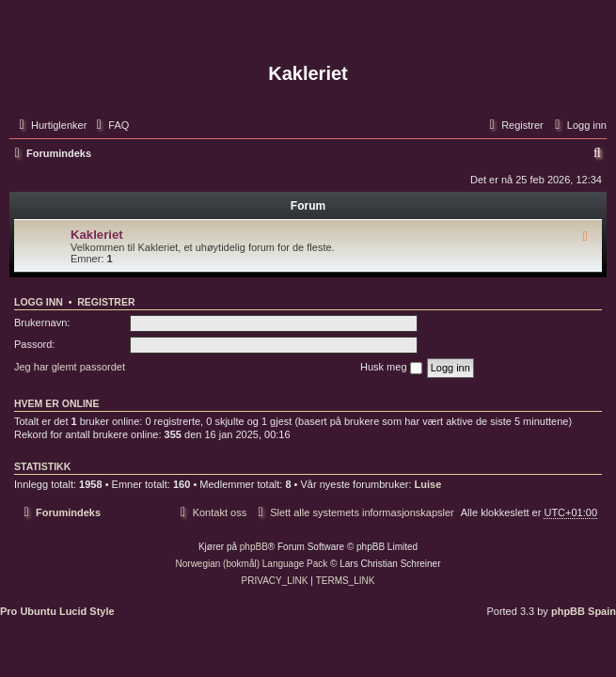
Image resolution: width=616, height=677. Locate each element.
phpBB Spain (584, 611)
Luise (428, 484)
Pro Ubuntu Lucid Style (57, 611)
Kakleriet (97, 235)
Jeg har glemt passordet (70, 367)
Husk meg (391, 368)
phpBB (254, 547)
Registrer (106, 302)
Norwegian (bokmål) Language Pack (252, 564)
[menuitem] (110, 125)
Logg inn (39, 302)
